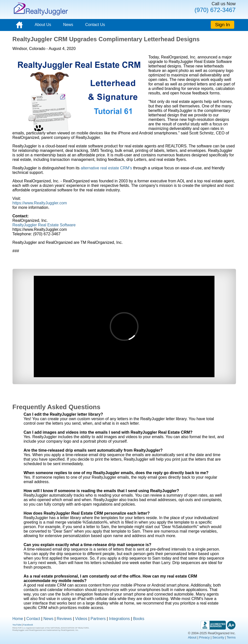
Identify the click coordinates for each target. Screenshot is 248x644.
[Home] (19, 25)
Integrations (119, 619)
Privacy (204, 637)
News (68, 25)
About (192, 637)
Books (139, 619)
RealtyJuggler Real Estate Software (44, 225)
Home (18, 619)
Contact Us (95, 25)
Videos (81, 619)
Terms (231, 637)
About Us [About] (43, 25)
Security (218, 637)
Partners (98, 619)
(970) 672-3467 (215, 10)
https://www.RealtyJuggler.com (40, 203)
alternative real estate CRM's (106, 168)
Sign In (222, 25)
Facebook (28, 625)
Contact (33, 619)
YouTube (17, 625)
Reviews (64, 619)
